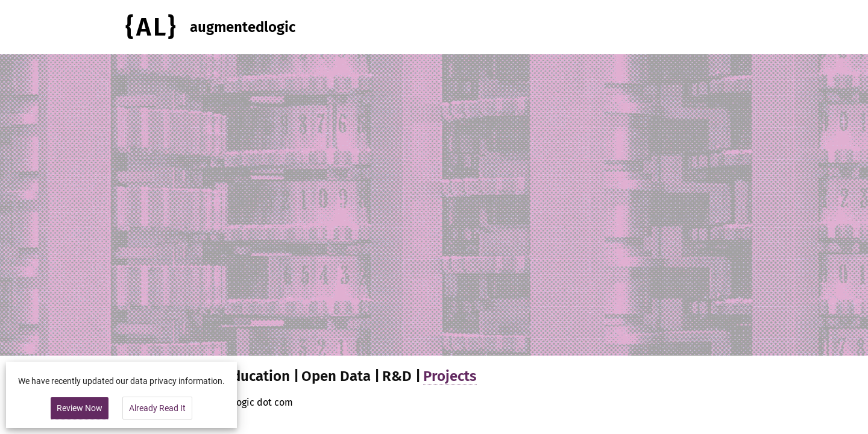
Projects (450, 376)
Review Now (80, 408)
